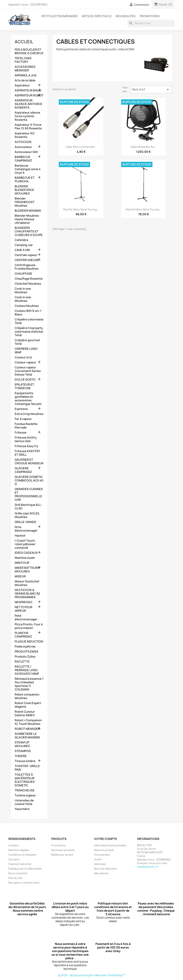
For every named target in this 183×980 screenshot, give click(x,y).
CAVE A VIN (22, 250)
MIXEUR (20, 576)
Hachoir (20, 536)
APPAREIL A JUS (26, 75)
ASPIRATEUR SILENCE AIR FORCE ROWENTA (29, 104)
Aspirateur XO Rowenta (25, 135)
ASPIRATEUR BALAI (28, 90)
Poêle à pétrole (25, 647)
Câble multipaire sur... (143, 147)
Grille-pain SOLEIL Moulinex (27, 515)
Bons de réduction (106, 869)
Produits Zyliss (25, 657)
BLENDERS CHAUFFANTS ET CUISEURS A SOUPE (29, 231)
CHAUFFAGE (23, 274)
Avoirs (98, 859)
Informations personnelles (110, 845)
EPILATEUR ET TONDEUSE (24, 386)
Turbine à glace (25, 795)
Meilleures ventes (62, 855)
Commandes (102, 855)
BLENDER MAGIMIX (28, 211)
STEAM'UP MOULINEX (22, 744)
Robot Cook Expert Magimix (28, 705)
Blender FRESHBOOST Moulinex (25, 202)
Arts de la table (25, 80)
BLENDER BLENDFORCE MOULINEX (24, 190)
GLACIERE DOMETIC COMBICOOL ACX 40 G (29, 481)
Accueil (24, 42)
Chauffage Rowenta (29, 279)
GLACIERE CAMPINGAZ (23, 470)
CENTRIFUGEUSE (27, 260)
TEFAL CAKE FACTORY (23, 60)
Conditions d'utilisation (23, 855)
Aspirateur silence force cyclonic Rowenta (27, 116)
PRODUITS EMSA (26, 652)
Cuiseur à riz (23, 357)
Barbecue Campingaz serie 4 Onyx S (28, 169)
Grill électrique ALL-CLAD (28, 507)
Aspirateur (22, 85)
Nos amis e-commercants (24, 883)
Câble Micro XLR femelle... (81, 147)
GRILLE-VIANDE (25, 522)
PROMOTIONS (150, 16)
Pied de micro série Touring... (81, 209)
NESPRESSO (24, 602)
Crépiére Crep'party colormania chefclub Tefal (29, 332)
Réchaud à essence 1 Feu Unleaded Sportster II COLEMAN (29, 684)
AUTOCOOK (23, 142)
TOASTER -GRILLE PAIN (27, 768)
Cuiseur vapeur (25, 362)
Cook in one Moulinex (23, 290)
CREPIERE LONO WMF (26, 351)
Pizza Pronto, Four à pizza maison (29, 626)
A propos (14, 859)
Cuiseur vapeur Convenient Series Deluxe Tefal (28, 371)
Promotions (58, 845)
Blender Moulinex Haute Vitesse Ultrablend (27, 219)
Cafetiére (21, 240)
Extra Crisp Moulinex (29, 414)
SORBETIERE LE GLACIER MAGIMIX (27, 736)
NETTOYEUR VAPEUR (24, 609)
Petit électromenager (26, 618)
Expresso (21, 409)
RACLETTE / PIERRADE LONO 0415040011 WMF (27, 670)
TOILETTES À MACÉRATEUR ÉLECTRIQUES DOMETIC (25, 780)
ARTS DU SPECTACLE (97, 16)
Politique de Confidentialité (25, 869)
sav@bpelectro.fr (148, 867)
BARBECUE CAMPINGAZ (23, 159)
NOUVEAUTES (126, 16)
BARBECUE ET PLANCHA (25, 180)
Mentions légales (19, 850)
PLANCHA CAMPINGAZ (23, 635)
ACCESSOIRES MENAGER (25, 69)
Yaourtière (22, 809)
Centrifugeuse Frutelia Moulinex (27, 267)
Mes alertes (101, 873)
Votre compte (106, 839)
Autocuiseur (23, 147)
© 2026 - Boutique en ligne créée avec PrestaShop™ (92, 975)
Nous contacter (18, 873)
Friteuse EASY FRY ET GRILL (27, 453)
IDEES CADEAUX (26, 553)
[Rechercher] (151, 23)
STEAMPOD (23, 751)
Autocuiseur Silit (26, 152)
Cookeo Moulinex (27, 306)
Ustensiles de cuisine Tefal (24, 802)
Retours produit (104, 850)
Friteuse (21, 433)
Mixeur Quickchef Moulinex (27, 583)
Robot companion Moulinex (27, 696)
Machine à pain (25, 558)
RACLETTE (22, 662)
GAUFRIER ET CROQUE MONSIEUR (29, 462)
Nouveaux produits (63, 850)
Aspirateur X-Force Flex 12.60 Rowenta (28, 127)
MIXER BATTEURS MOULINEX (27, 570)
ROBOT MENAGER (27, 729)
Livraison (14, 845)
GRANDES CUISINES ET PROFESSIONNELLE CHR (29, 494)
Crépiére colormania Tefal (29, 321)
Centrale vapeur (26, 255)
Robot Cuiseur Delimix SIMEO (25, 713)
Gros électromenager (26, 529)
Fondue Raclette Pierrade (26, 426)
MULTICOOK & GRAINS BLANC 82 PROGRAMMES (27, 594)
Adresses (100, 864)
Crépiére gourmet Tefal (27, 342)
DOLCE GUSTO (25, 380)
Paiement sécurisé (20, 864)
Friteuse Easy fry (26, 446)
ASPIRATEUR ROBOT (29, 95)
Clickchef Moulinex (28, 284)
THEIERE (21, 756)
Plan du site (15, 878)
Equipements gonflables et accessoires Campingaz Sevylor (28, 399)
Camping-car (24, 245)
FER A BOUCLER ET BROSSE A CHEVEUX (29, 51)
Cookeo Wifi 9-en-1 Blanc (28, 313)
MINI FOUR (22, 563)
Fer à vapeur (23, 419)
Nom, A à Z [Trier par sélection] (151, 89)
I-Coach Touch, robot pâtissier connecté (25, 544)
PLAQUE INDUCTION (29, 642)
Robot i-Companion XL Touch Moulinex (28, 722)
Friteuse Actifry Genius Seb (26, 439)
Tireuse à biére (25, 761)
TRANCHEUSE (25, 790)
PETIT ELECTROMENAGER (60, 16)
